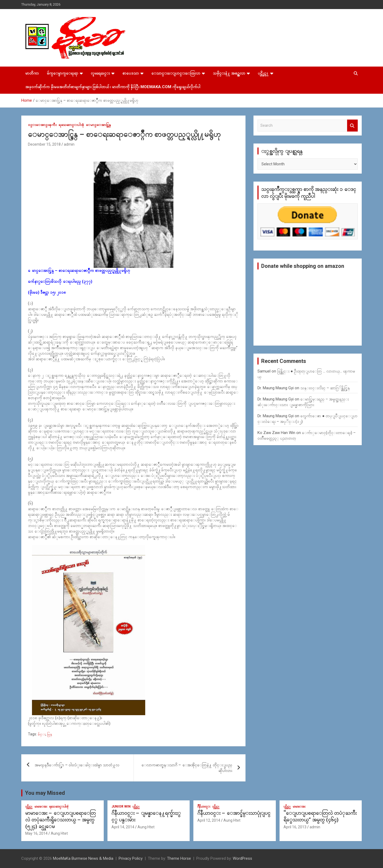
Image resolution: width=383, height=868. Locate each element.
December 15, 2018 (44, 144)
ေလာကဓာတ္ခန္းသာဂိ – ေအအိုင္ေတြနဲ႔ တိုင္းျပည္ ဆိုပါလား (187, 768)
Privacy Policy (131, 858)
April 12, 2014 (209, 820)
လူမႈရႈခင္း (100, 73)
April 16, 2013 (295, 827)
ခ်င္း (42, 734)
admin (69, 144)
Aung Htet (59, 833)
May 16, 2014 (36, 833)
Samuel (264, 371)
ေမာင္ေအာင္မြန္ (98, 125)
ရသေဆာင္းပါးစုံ (71, 125)
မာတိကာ (32, 73)
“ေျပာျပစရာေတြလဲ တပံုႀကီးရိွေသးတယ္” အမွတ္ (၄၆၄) (320, 816)
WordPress (242, 858)
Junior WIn (121, 806)
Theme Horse (179, 858)
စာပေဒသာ (131, 73)
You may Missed (45, 793)
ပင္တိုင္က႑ (263, 73)
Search (352, 126)
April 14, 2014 (123, 827)
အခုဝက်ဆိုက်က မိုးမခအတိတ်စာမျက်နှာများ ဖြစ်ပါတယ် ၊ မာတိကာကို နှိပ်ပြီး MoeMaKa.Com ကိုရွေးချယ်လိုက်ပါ (113, 87)
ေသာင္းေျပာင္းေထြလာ (176, 73)
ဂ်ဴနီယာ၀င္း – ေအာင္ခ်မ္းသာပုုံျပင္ (234, 813)
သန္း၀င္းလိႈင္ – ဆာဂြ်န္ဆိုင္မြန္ (325, 388)
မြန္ (50, 734)
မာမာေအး (41, 806)
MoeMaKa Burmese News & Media (83, 858)
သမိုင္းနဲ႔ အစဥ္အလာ (229, 73)
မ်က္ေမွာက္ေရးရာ (63, 73)
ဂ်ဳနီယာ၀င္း (204, 806)
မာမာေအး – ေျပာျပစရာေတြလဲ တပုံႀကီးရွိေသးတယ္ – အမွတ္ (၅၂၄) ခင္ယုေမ (61, 820)
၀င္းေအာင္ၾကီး (42, 125)
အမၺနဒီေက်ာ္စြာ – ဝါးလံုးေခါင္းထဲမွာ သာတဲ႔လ (77, 765)
